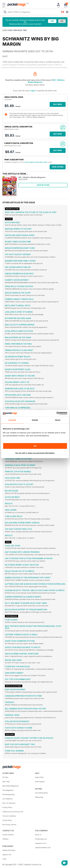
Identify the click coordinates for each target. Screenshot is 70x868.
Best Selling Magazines (10, 786)
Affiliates (5, 839)
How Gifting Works (42, 793)
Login (33, 91)
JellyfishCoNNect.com (43, 848)
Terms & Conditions (9, 816)
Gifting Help (39, 797)
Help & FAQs (39, 777)
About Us (38, 835)
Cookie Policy (7, 820)
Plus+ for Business (9, 803)
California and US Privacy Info (13, 812)
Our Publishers (8, 799)
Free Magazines (8, 790)
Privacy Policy (7, 807)
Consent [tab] (12, 420)
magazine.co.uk (41, 843)
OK (35, 446)
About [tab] (58, 420)
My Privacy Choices (9, 825)
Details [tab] (35, 420)
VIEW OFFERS (58, 167)
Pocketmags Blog (9, 794)
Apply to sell (7, 855)
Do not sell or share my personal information (35, 453)
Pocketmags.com (41, 839)
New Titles (6, 782)
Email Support (40, 782)
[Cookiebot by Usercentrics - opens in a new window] (56, 413)
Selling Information (9, 850)
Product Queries (8, 835)
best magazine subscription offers (36, 162)
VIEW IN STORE (43, 185)
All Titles (5, 777)
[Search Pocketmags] (5, 12)
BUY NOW (58, 104)
